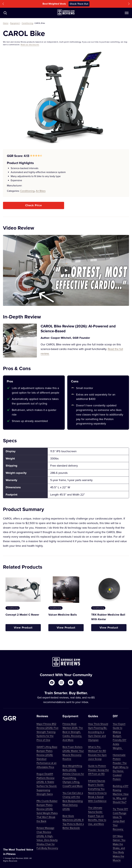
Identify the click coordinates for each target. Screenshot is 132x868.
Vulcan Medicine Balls (63, 615)
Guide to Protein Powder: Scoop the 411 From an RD (98, 770)
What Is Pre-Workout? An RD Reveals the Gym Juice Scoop (97, 753)
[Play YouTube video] (66, 270)
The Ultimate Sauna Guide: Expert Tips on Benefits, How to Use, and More (97, 816)
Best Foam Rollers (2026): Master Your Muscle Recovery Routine (73, 753)
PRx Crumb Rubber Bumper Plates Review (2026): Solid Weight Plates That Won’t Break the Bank (47, 811)
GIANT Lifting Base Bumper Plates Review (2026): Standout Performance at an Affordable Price (47, 757)
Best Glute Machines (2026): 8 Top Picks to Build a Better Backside (73, 822)
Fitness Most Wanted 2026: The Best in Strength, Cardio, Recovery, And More (73, 732)
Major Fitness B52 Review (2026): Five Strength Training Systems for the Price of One (47, 732)
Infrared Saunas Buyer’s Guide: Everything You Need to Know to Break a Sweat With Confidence (97, 791)
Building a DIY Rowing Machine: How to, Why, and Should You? (121, 794)
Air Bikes (41, 191)
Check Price (34, 205)
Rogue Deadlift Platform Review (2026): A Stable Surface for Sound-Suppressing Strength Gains (47, 784)
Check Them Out (79, 4)
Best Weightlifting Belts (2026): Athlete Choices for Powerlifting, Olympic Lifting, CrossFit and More (73, 776)
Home (6, 23)
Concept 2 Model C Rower (22, 615)
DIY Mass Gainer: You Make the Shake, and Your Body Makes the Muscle (119, 848)
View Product (23, 628)
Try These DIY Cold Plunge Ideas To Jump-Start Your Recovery (120, 819)
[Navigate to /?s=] (5, 13)
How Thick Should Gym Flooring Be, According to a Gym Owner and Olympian (98, 732)
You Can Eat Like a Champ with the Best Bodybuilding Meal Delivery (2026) (73, 801)
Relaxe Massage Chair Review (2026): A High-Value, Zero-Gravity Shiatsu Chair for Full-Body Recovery (47, 838)
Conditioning (27, 23)
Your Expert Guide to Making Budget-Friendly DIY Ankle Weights (120, 736)
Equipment (15, 23)
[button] (3, 4)
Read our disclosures (30, 45)
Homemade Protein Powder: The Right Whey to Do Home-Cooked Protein (121, 767)
